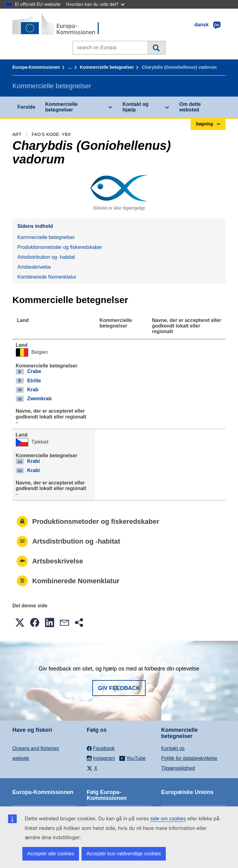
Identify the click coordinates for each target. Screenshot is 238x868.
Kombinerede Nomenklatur (47, 277)
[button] (20, 623)
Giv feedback (119, 688)
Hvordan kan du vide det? (95, 4)
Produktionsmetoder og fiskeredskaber (60, 247)
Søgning (156, 48)
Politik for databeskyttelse (189, 758)
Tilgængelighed (178, 768)
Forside (26, 107)
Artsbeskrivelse (34, 267)
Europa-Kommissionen (36, 67)
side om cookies (168, 819)
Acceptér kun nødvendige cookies (124, 854)
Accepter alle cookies (51, 854)
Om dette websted (190, 107)
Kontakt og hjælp (136, 107)
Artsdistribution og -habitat (46, 257)
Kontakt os (173, 748)
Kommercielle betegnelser (107, 67)
